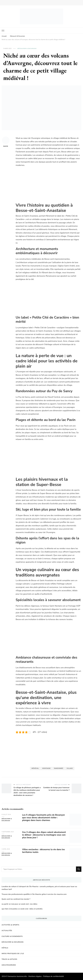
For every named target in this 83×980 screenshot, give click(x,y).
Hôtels (5, 948)
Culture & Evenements (12, 936)
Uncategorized (9, 965)
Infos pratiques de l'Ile (13, 954)
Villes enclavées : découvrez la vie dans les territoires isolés (43, 851)
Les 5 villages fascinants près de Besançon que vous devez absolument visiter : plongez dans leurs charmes (43, 818)
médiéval (35, 768)
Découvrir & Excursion (27, 49)
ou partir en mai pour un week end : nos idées (19, 904)
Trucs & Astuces (9, 959)
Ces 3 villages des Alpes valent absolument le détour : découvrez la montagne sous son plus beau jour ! (44, 835)
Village (70, 768)
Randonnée (59, 768)
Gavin (6, 142)
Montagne (46, 768)
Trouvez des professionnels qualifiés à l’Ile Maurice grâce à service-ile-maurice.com (34, 894)
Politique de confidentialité (54, 976)
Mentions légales (35, 976)
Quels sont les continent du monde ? (16, 899)
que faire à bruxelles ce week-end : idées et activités (22, 909)
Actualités (7, 931)
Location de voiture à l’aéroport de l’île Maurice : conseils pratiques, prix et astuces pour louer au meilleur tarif (39, 888)
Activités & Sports (10, 925)
